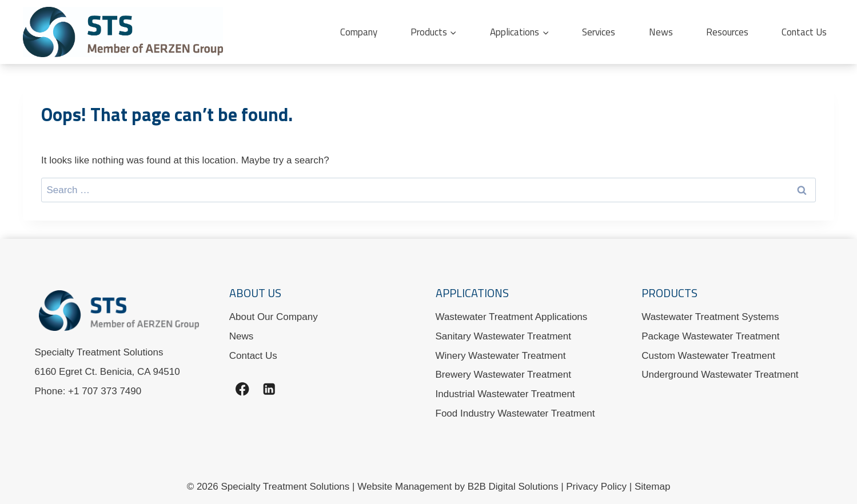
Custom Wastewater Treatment (708, 356)
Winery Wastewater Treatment (501, 356)
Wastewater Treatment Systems (710, 317)
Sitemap (652, 487)
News (661, 32)
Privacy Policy (596, 487)
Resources (727, 32)
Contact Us (804, 32)
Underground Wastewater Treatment (720, 375)
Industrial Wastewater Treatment (505, 394)
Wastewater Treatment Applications (512, 317)
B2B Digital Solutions (513, 487)
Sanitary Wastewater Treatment (503, 336)
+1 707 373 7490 (105, 391)
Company (359, 32)
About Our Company (274, 317)
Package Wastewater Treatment (710, 336)
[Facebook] (243, 389)
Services (599, 32)
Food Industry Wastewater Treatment (515, 413)
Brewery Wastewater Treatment (503, 375)
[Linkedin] (270, 389)
